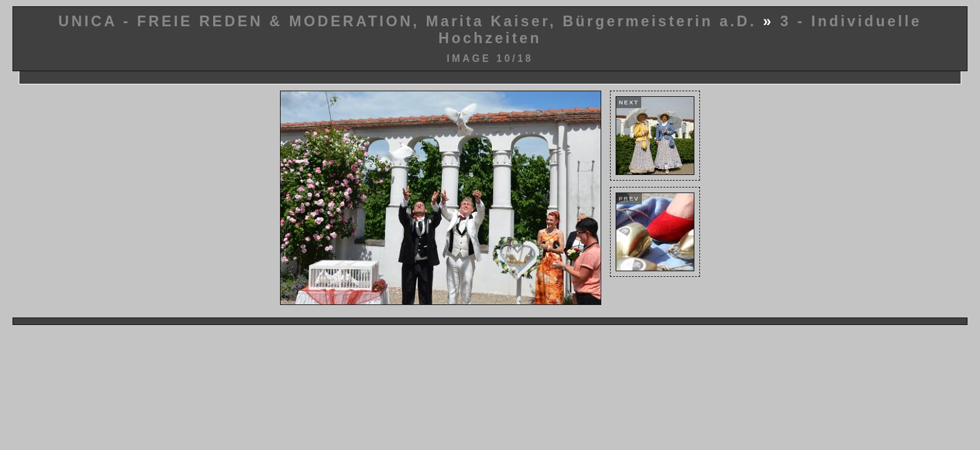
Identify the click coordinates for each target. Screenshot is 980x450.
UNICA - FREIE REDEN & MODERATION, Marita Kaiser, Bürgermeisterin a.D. (407, 21)
